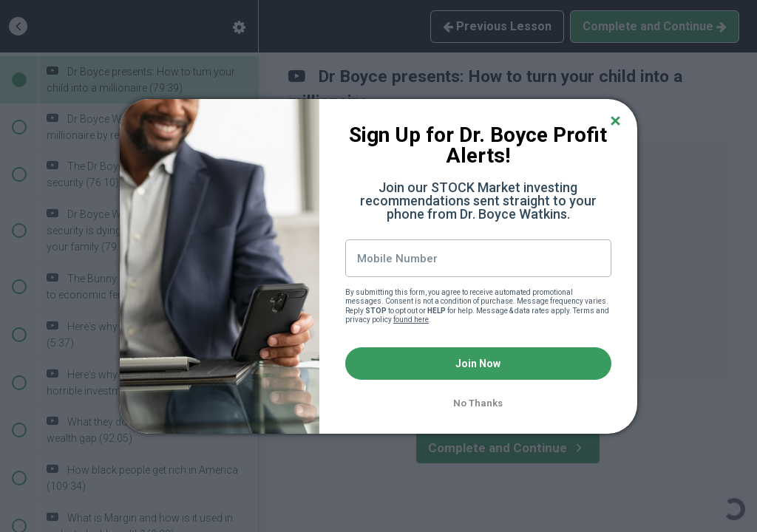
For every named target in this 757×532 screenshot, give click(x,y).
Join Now (478, 364)
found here (411, 320)
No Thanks (478, 403)
